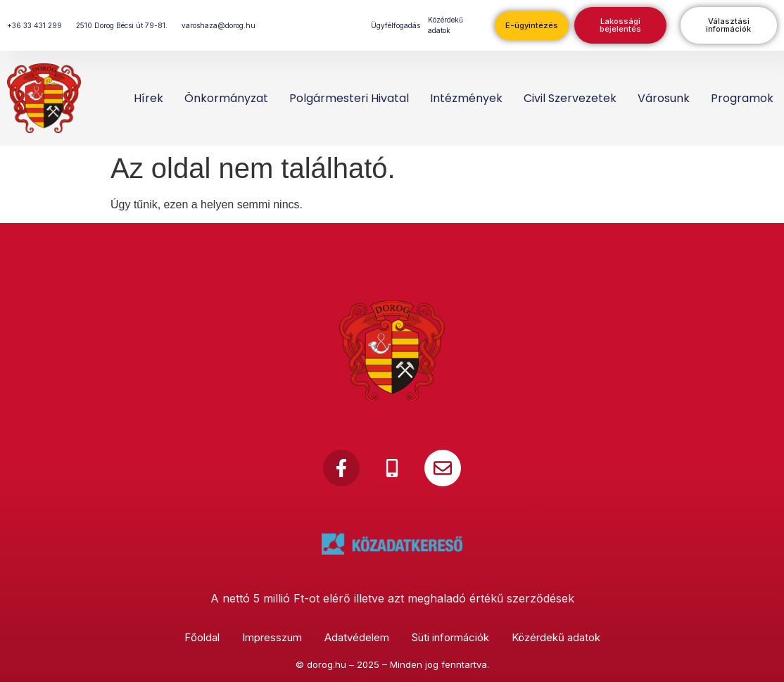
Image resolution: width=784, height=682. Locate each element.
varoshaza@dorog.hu (219, 25)
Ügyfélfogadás (396, 25)
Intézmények (466, 98)
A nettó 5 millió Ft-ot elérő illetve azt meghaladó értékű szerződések (392, 598)
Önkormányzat (226, 98)
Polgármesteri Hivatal (349, 98)
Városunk (664, 98)
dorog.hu (327, 664)
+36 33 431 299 (34, 25)
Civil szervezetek (570, 98)
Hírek (148, 98)
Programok (742, 98)
